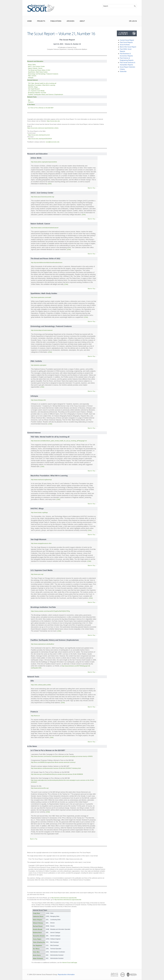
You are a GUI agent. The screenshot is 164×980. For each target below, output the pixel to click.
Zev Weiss (36, 949)
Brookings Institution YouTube (37, 93)
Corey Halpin (37, 939)
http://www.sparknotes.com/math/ (41, 297)
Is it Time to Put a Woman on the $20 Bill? (41, 108)
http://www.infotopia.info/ (38, 400)
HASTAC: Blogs (33, 87)
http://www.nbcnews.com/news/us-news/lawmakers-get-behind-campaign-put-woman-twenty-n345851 (62, 756)
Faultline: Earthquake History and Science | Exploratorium (46, 94)
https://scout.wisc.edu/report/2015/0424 (40, 139)
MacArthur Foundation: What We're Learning (42, 85)
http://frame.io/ (35, 716)
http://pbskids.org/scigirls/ (39, 365)
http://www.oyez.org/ (37, 574)
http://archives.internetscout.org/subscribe (64, 898)
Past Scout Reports (126, 42)
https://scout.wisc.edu (53, 121)
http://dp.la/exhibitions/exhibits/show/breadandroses (47, 262)
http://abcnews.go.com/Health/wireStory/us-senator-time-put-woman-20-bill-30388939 (57, 774)
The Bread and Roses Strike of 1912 (39, 70)
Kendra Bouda (38, 929)
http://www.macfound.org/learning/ (41, 480)
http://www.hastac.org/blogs (39, 512)
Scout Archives (125, 45)
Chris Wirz (36, 952)
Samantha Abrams (39, 936)
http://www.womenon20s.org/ (40, 788)
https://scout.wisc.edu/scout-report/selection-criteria (43, 128)
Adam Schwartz (38, 958)
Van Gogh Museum (34, 89)
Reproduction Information (66, 975)
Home (29, 21)
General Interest (32, 80)
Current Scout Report (127, 40)
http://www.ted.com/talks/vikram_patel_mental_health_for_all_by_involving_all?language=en (59, 441)
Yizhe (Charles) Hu (39, 942)
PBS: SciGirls (32, 76)
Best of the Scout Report (128, 47)
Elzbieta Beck (37, 933)
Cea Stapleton (37, 945)
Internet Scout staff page (70, 962)
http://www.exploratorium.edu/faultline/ (43, 644)
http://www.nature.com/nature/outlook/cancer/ (45, 228)
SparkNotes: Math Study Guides (38, 72)
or (130, 21)
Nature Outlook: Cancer (35, 68)
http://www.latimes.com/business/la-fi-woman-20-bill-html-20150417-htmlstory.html (56, 768)
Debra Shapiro (38, 920)
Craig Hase (36, 913)
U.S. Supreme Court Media (36, 91)
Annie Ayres (37, 955)
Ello (29, 100)
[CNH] (50, 184)
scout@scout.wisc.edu (53, 142)
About (82, 21)
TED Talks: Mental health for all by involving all (42, 83)
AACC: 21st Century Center (36, 66)
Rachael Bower (38, 926)
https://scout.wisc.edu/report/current (39, 135)
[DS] (40, 668)
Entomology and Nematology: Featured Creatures (43, 74)
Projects (41, 21)
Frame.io (31, 102)
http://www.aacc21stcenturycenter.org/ (43, 197)
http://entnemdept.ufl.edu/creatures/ (42, 330)
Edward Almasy (38, 923)
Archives (70, 21)
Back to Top (91, 188)
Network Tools (32, 97)
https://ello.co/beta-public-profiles (41, 685)
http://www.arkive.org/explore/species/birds (44, 162)
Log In (134, 21)
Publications (56, 21)
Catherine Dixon (38, 916)
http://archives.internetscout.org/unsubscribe (68, 900)
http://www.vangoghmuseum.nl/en (41, 543)
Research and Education (35, 61)
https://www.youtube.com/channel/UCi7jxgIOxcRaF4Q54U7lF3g (50, 611)
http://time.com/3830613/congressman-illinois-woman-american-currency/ (53, 762)
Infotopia (31, 78)
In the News (31, 105)
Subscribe (123, 71)
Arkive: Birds (32, 65)
